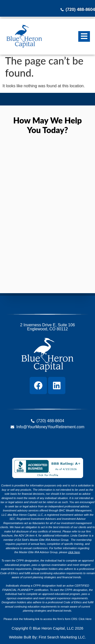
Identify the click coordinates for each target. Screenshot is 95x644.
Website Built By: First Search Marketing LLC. (48, 637)
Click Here (85, 619)
